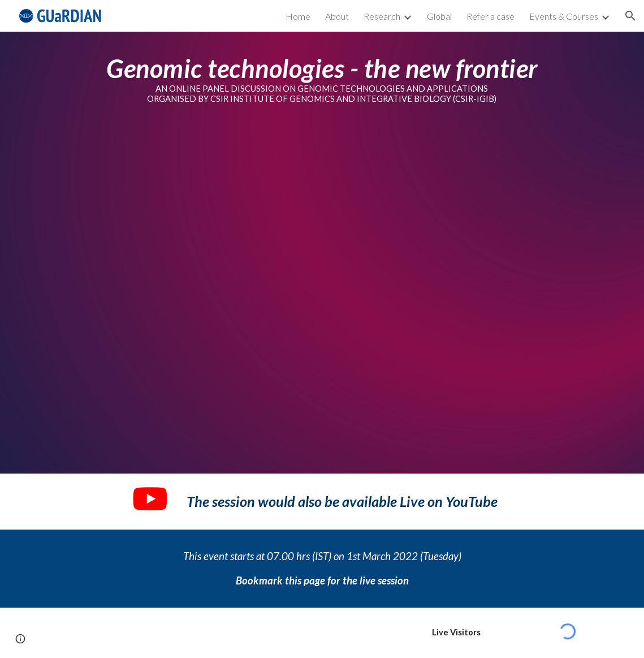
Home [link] (298, 16)
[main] (322, 83)
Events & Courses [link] (564, 16)
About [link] (337, 16)
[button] (630, 16)
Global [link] (439, 16)
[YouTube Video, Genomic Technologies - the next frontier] (322, 298)
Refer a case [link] (490, 16)
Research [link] (382, 16)
